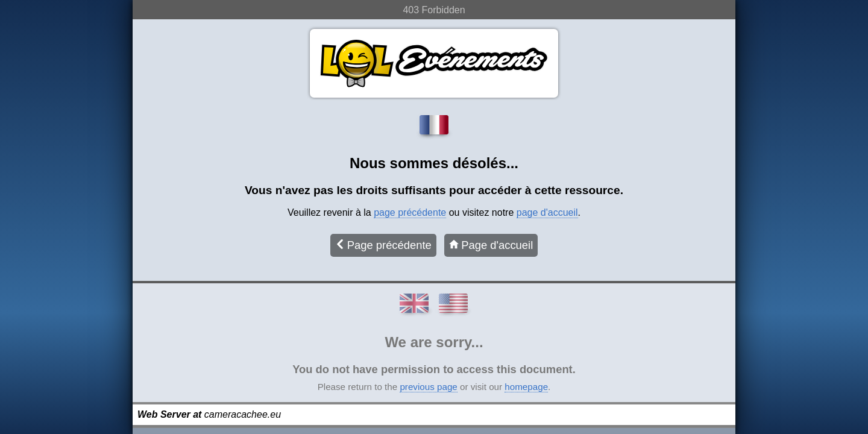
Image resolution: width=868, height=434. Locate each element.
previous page (428, 387)
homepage (526, 387)
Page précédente (383, 245)
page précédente (410, 212)
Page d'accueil (491, 245)
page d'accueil (547, 212)
